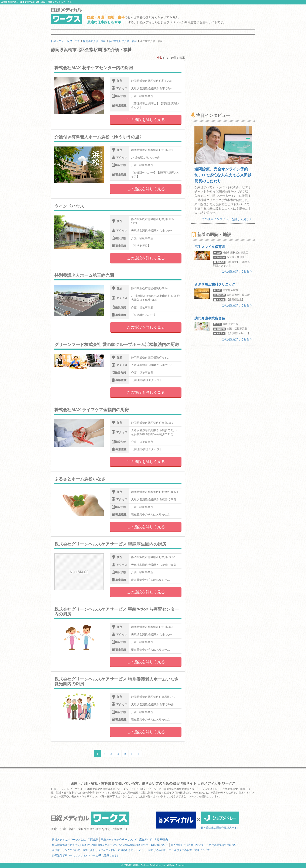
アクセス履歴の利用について (223, 845)
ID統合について (159, 845)
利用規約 (93, 840)
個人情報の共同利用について (187, 845)
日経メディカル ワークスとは (69, 840)
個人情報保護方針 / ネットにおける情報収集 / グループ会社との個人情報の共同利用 (100, 845)
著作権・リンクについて (66, 850)
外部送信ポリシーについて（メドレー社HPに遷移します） (86, 855)
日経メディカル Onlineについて (119, 840)
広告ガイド (146, 840)
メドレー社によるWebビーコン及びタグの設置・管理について (174, 850)
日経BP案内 (161, 840)
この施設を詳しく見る (146, 120)
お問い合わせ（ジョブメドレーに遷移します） (109, 850)
